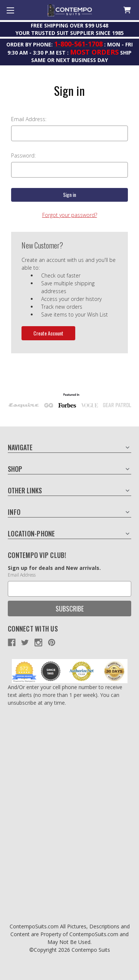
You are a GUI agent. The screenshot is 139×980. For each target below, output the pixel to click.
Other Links (25, 490)
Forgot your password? (70, 215)
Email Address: (29, 119)
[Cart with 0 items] (127, 10)
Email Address (22, 575)
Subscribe (70, 609)
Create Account (48, 333)
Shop (15, 469)
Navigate (20, 447)
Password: (23, 155)
